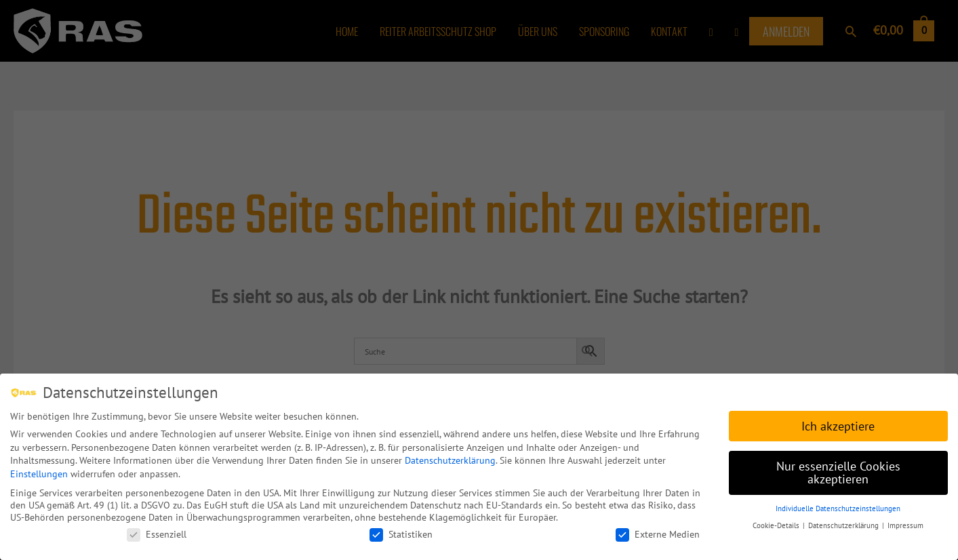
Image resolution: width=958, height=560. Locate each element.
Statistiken (401, 533)
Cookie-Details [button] (777, 524)
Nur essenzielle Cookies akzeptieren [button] (838, 472)
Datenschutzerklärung (450, 459)
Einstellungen (39, 473)
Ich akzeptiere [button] (838, 425)
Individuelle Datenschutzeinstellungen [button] (838, 507)
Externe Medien (658, 533)
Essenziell (157, 533)
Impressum (905, 524)
